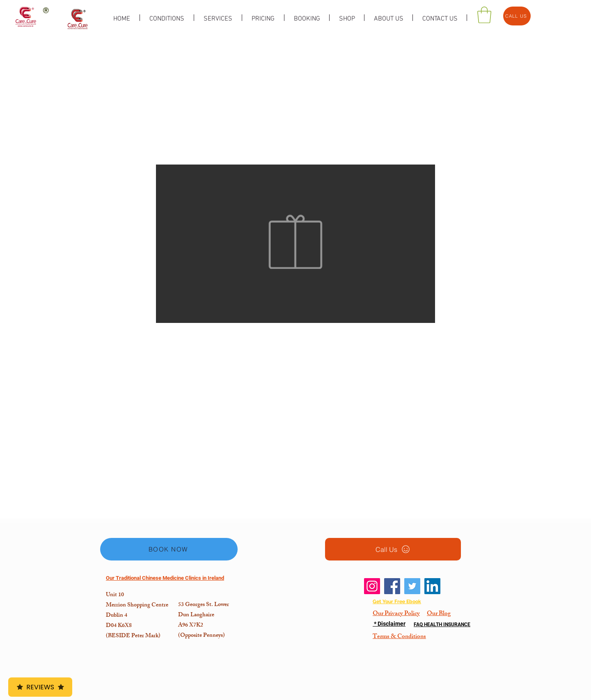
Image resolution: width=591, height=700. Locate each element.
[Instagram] (372, 586)
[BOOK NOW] (169, 549)
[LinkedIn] (432, 586)
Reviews (40, 687)
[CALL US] (517, 16)
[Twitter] (412, 586)
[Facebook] (392, 586)
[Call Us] (393, 549)
